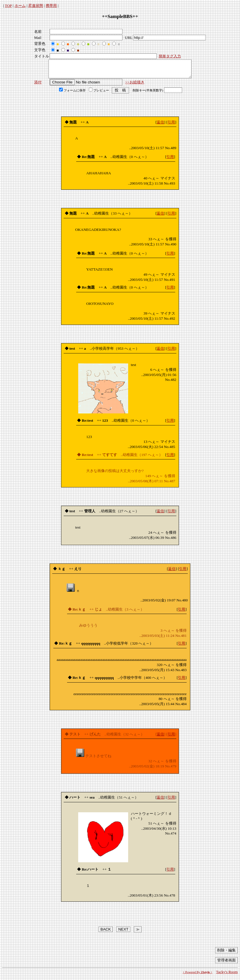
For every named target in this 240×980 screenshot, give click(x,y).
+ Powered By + (197, 976)
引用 (171, 126)
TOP (8, 6)
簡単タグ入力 (170, 56)
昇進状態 (36, 6)
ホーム (20, 6)
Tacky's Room (227, 975)
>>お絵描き (135, 86)
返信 (160, 126)
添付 (38, 86)
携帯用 (51, 6)
